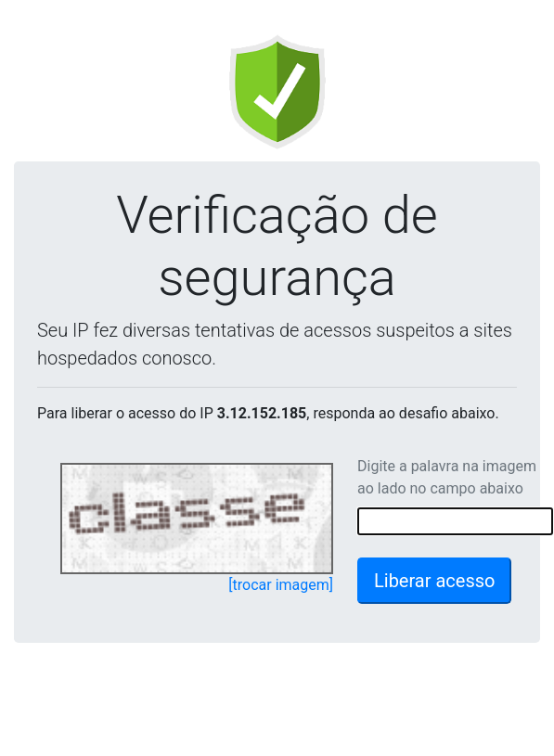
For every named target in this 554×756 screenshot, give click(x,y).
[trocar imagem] (281, 585)
